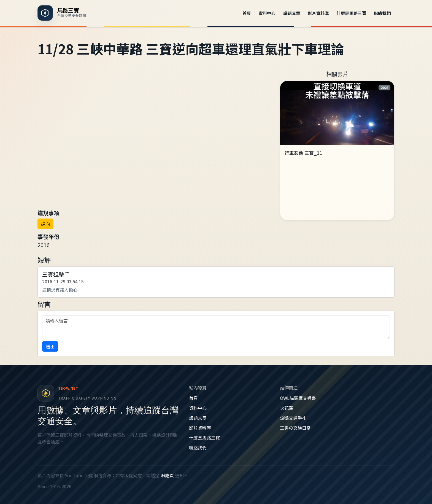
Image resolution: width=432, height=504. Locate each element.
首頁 (247, 13)
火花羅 (287, 408)
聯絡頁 (167, 475)
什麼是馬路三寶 (351, 13)
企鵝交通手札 (293, 418)
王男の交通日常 (295, 428)
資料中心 (267, 13)
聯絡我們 (382, 13)
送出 (50, 346)
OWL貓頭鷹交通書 (298, 398)
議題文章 (292, 13)
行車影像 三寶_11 (303, 153)
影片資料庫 (318, 13)
